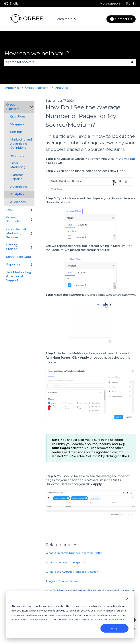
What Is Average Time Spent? (65, 562)
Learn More (64, 19)
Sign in (131, 4)
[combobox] (67, 62)
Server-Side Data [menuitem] (19, 257)
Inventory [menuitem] (17, 156)
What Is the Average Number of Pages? (72, 572)
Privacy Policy (116, 619)
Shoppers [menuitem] (17, 124)
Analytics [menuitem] (17, 194)
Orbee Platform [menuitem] (13, 107)
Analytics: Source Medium (63, 581)
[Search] (132, 62)
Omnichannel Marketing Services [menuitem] (16, 233)
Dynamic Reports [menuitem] (17, 177)
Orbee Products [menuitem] (13, 219)
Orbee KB (12, 88)
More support (110, 4)
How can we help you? (37, 53)
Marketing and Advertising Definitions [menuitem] (21, 144)
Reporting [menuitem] (14, 264)
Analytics (62, 88)
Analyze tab (126, 159)
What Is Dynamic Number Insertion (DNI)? (74, 553)
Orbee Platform (37, 88)
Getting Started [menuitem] (12, 247)
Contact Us (121, 19)
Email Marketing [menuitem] (18, 165)
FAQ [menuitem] (9, 210)
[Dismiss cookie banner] (127, 599)
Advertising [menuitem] (19, 187)
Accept (114, 628)
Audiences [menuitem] (18, 202)
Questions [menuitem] (18, 116)
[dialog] (70, 615)
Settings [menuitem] (16, 132)
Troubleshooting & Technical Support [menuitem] (19, 276)
